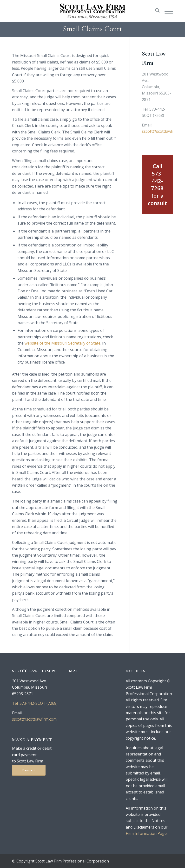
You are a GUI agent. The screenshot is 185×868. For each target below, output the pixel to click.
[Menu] (166, 11)
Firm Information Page (146, 833)
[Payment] (29, 770)
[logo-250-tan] (92, 11)
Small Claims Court (92, 29)
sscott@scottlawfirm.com (34, 719)
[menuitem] (155, 11)
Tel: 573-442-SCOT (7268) (35, 703)
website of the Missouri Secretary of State (63, 343)
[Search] (155, 11)
